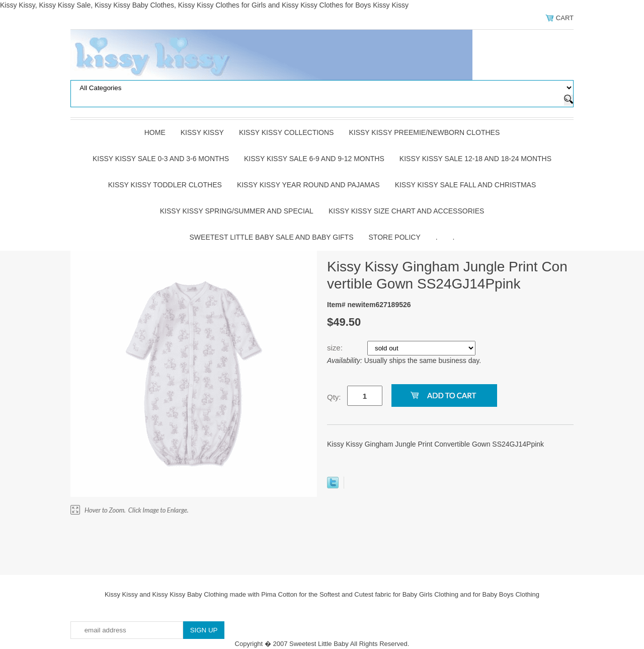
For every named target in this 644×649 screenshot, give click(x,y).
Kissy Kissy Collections (287, 132)
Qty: (334, 397)
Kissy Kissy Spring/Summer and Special (237, 211)
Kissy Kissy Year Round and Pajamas (308, 185)
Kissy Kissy (202, 132)
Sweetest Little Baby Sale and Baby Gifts (272, 237)
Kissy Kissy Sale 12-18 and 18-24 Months (475, 159)
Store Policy (395, 237)
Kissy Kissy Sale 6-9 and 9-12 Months (314, 159)
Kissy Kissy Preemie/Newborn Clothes (424, 132)
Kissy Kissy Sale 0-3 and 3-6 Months (161, 159)
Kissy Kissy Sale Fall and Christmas (466, 185)
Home (155, 132)
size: (336, 348)
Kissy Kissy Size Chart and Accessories (406, 211)
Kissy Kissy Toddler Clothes (165, 185)
